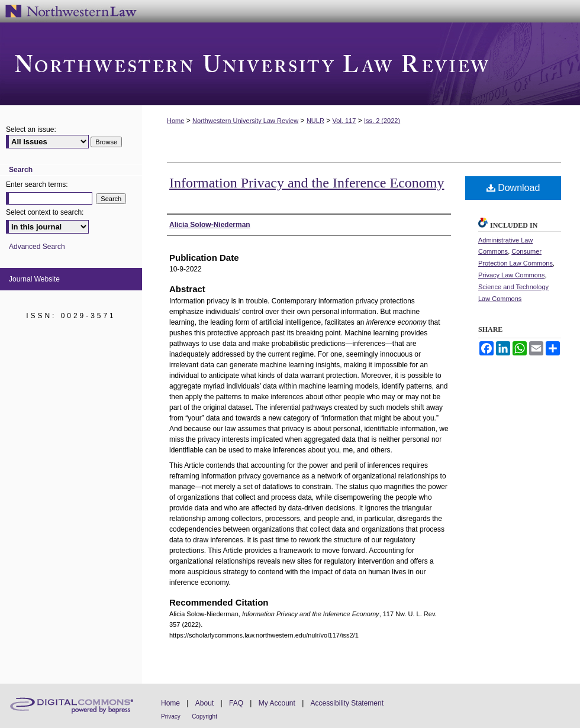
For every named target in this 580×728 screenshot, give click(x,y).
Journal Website (34, 279)
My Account (277, 703)
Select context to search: (45, 212)
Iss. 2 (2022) (382, 121)
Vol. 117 (344, 121)
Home (175, 121)
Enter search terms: (37, 185)
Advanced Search (37, 247)
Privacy (171, 716)
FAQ (236, 703)
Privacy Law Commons (511, 275)
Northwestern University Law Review (290, 64)
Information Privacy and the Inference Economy (307, 183)
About (204, 703)
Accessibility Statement (347, 703)
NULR (315, 121)
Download (513, 188)
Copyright (204, 716)
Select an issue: (31, 130)
